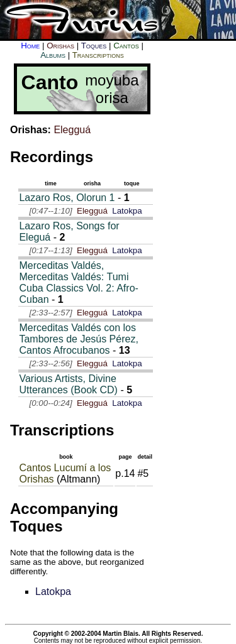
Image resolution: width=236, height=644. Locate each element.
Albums (53, 55)
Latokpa (127, 211)
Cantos (126, 46)
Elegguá (72, 130)
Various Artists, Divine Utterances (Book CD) (68, 384)
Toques (94, 46)
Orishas (60, 46)
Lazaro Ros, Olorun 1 (67, 198)
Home (30, 46)
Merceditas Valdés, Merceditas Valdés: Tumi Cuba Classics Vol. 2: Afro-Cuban (78, 282)
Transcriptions (98, 55)
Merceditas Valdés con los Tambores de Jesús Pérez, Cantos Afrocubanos (78, 339)
